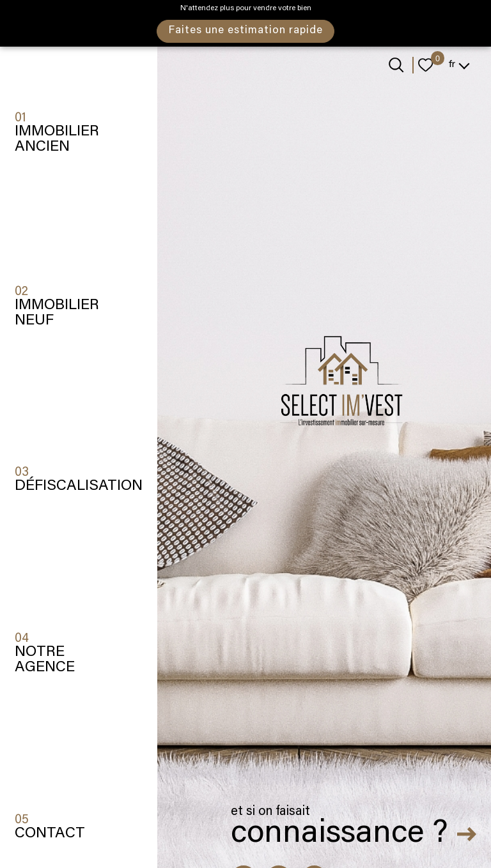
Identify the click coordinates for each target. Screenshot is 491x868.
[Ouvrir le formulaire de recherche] (396, 65)
